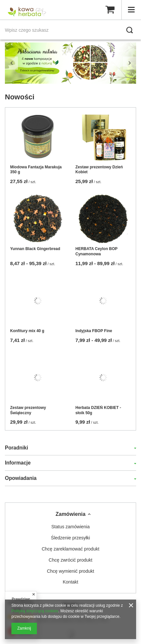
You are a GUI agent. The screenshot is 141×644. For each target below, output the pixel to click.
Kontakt (70, 582)
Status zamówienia (70, 527)
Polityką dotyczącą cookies (35, 611)
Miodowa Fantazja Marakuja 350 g (36, 170)
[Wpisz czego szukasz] (70, 30)
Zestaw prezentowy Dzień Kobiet (99, 170)
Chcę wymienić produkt (71, 571)
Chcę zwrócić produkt (70, 560)
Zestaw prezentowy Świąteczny (28, 410)
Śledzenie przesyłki (70, 538)
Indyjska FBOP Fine (94, 331)
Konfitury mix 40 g (27, 331)
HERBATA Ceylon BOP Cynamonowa (96, 251)
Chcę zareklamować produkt (71, 549)
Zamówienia (70, 514)
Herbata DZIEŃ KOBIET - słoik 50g (98, 410)
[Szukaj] (130, 30)
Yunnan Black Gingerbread (35, 249)
